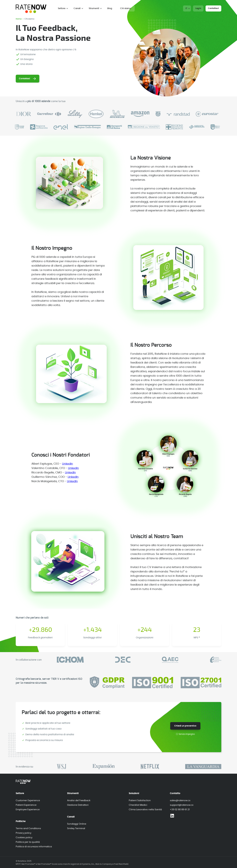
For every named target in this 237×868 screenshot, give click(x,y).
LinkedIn (70, 473)
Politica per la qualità (28, 842)
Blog (110, 8)
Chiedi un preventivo (185, 726)
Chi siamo (126, 8)
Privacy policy (24, 833)
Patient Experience (26, 805)
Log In (198, 8)
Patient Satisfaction (140, 800)
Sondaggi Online (77, 824)
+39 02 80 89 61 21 (180, 810)
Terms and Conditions (28, 828)
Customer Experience (28, 800)
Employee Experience (28, 810)
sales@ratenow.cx (180, 800)
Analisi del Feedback (79, 800)
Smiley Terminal (76, 828)
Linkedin (68, 464)
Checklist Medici (138, 805)
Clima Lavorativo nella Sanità (145, 810)
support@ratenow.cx (182, 805)
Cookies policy (24, 838)
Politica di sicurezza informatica (34, 847)
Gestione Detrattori (78, 805)
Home (20, 19)
